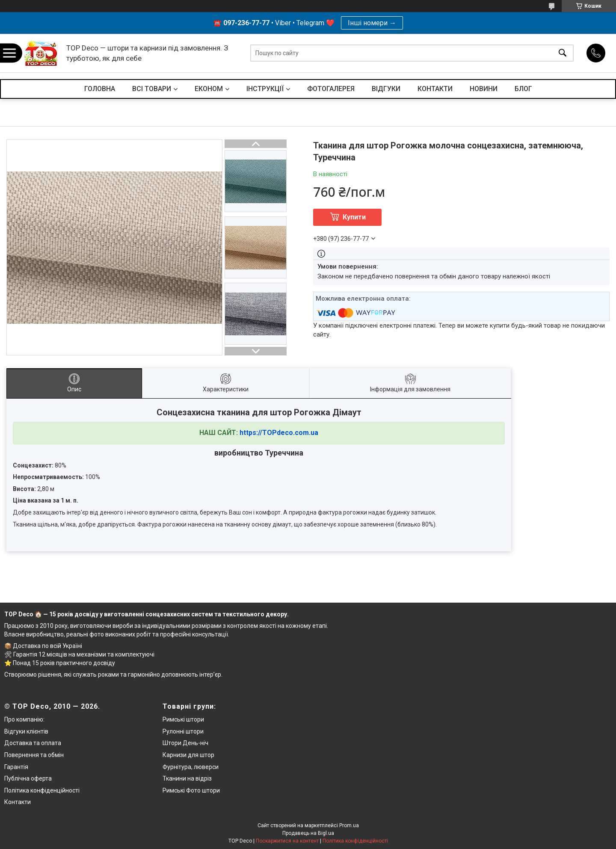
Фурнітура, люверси (191, 767)
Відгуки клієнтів (26, 731)
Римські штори (183, 719)
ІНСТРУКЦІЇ (265, 89)
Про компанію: (24, 719)
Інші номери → (372, 23)
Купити (354, 217)
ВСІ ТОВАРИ (152, 89)
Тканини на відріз (187, 778)
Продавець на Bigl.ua (308, 833)
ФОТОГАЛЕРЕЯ (331, 89)
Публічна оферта (28, 778)
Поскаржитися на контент (287, 841)
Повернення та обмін (34, 755)
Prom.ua (349, 825)
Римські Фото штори (191, 790)
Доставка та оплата (33, 743)
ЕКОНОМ (209, 89)
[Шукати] (563, 53)
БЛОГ (523, 89)
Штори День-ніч (185, 743)
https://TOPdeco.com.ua (279, 433)
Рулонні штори (183, 731)
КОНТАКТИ (435, 89)
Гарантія (16, 767)
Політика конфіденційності (42, 790)
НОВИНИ (484, 89)
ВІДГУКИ (386, 89)
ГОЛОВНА (100, 89)
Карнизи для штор (188, 755)
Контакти (18, 802)
